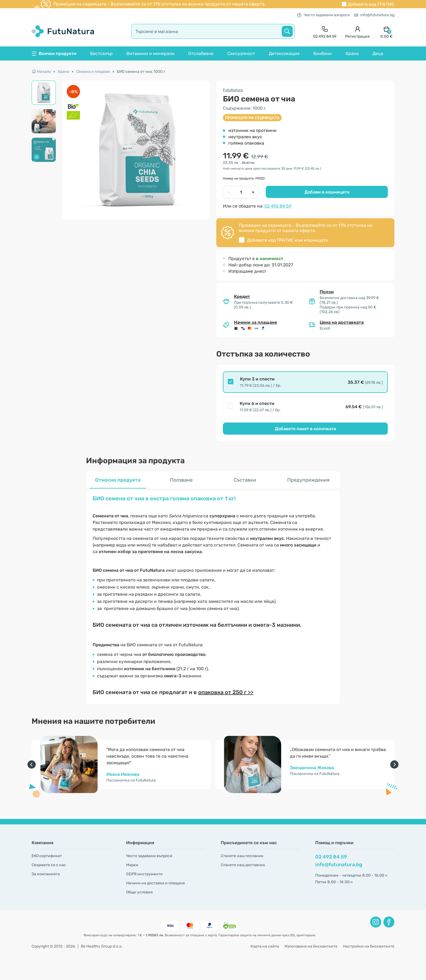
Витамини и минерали (150, 53)
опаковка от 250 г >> (226, 692)
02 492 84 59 (278, 206)
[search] (213, 31)
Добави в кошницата (327, 192)
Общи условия (139, 892)
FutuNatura (233, 90)
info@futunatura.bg (374, 15)
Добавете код (371, 4)
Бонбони (323, 53)
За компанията (46, 874)
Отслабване (201, 53)
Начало (41, 72)
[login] (357, 31)
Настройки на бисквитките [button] (369, 946)
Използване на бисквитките (311, 946)
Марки (132, 865)
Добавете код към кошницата (287, 240)
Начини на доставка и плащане (156, 883)
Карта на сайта (265, 946)
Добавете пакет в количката (305, 429)
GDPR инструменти (144, 874)
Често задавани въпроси (323, 15)
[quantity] (241, 192)
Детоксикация (284, 53)
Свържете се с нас (49, 865)
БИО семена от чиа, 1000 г (141, 72)
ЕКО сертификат (47, 856)
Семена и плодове (93, 72)
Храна (352, 53)
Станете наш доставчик (243, 865)
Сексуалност (241, 53)
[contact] (325, 31)
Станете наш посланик (242, 856)
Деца (378, 53)
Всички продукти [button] (54, 53)
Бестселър (101, 53)
